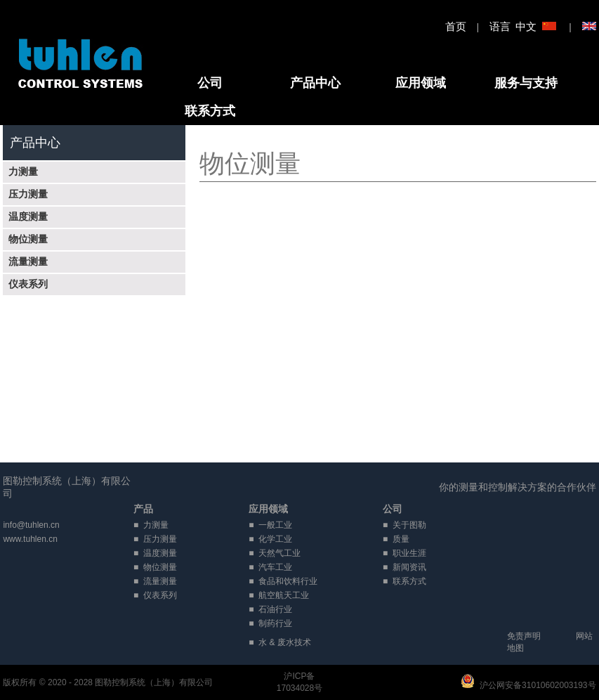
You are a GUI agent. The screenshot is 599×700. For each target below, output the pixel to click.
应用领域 (421, 83)
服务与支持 (526, 83)
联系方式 (210, 111)
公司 (210, 83)
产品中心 (315, 83)
